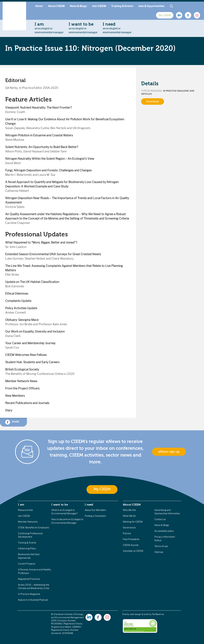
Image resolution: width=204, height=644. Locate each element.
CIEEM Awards (131, 545)
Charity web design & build (135, 614)
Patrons (127, 533)
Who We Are (129, 510)
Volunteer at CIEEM (133, 551)
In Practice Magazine (29, 594)
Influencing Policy (27, 549)
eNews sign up (169, 452)
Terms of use (161, 546)
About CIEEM (56, 6)
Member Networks (28, 522)
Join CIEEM (99, 6)
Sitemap (159, 552)
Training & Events (122, 6)
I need (89, 505)
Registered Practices (29, 579)
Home (39, 6)
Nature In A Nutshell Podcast (33, 600)
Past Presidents (131, 539)
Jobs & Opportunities (151, 6)
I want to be (60, 505)
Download (153, 101)
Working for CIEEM (133, 522)
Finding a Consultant (95, 516)
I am (21, 505)
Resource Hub (25, 510)
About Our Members (95, 510)
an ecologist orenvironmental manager (49, 28)
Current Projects (27, 564)
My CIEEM (165, 15)
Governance (129, 528)
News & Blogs (78, 6)
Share (12, 422)
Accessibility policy (164, 531)
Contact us (160, 519)
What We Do (129, 516)
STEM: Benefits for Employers (34, 528)
